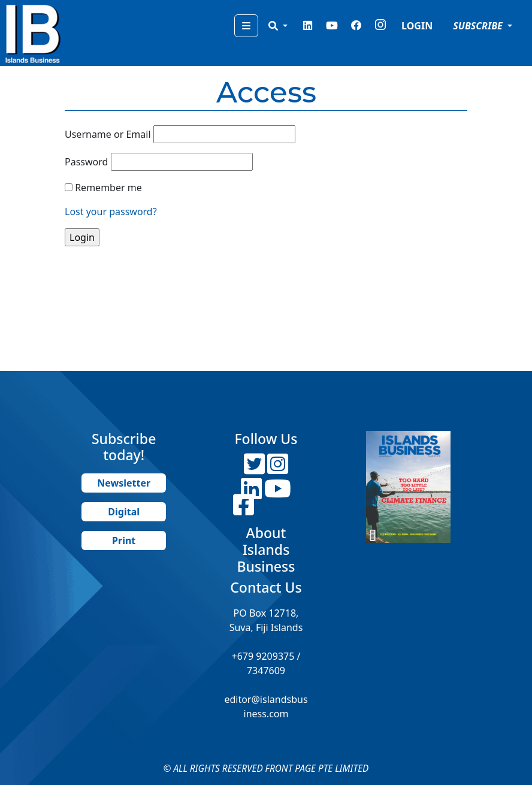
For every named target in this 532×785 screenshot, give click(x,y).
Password (86, 162)
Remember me (108, 188)
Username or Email (108, 134)
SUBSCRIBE (479, 26)
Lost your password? (111, 212)
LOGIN (417, 26)
